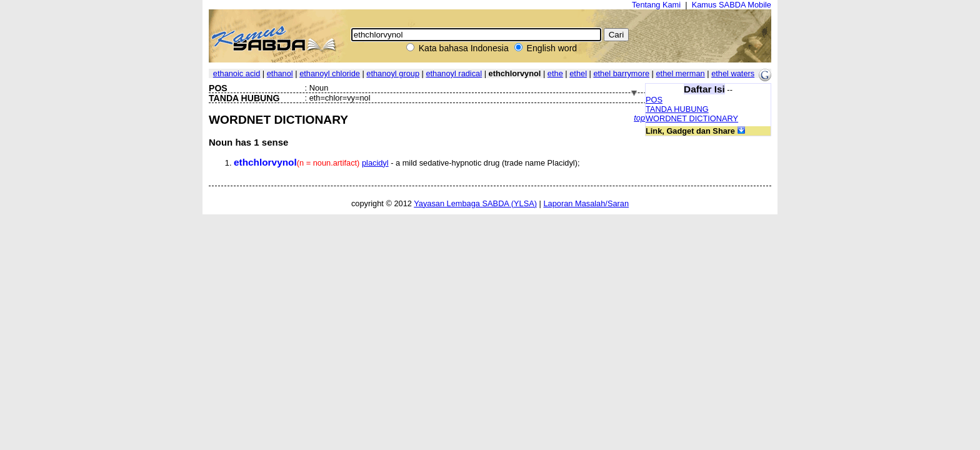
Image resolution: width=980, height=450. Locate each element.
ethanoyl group (393, 73)
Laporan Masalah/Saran (586, 203)
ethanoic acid (237, 73)
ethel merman (680, 73)
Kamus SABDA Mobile (732, 5)
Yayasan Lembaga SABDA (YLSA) (475, 203)
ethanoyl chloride (330, 73)
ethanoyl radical (454, 73)
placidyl (375, 163)
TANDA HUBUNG (677, 109)
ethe (555, 73)
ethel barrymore (621, 73)
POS (654, 100)
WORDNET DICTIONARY (692, 118)
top (639, 118)
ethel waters (733, 73)
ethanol (280, 73)
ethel (578, 73)
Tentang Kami (656, 5)
